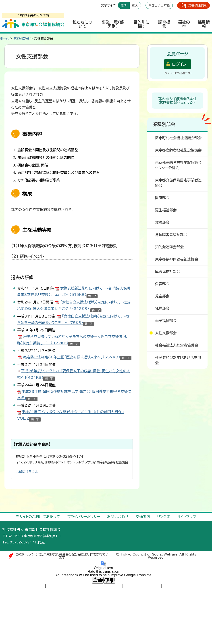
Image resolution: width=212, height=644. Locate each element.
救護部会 (162, 222)
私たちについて (82, 24)
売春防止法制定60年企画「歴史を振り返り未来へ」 (72, 357)
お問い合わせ (118, 517)
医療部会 (162, 198)
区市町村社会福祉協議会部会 (178, 138)
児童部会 (162, 296)
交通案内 (143, 517)
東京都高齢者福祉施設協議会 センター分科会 (180, 165)
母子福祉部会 (166, 321)
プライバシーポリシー (84, 517)
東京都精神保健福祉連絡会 (177, 259)
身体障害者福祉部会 (171, 235)
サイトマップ (187, 517)
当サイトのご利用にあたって (38, 517)
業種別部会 (21, 38)
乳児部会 (162, 308)
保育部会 (162, 284)
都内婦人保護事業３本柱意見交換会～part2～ (177, 101)
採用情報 (204, 24)
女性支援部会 (166, 333)
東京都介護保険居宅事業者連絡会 (178, 183)
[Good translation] (98, 580)
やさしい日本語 (159, 5)
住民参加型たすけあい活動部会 (178, 360)
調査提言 (164, 24)
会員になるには (27, 472)
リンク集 (164, 517)
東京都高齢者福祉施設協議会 (178, 150)
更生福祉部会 (166, 210)
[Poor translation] (109, 580)
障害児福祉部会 (168, 271)
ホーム (4, 38)
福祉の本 (184, 24)
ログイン (179, 64)
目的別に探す (141, 24)
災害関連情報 (198, 5)
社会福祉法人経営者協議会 (177, 345)
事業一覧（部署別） (113, 24)
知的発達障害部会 (169, 247)
